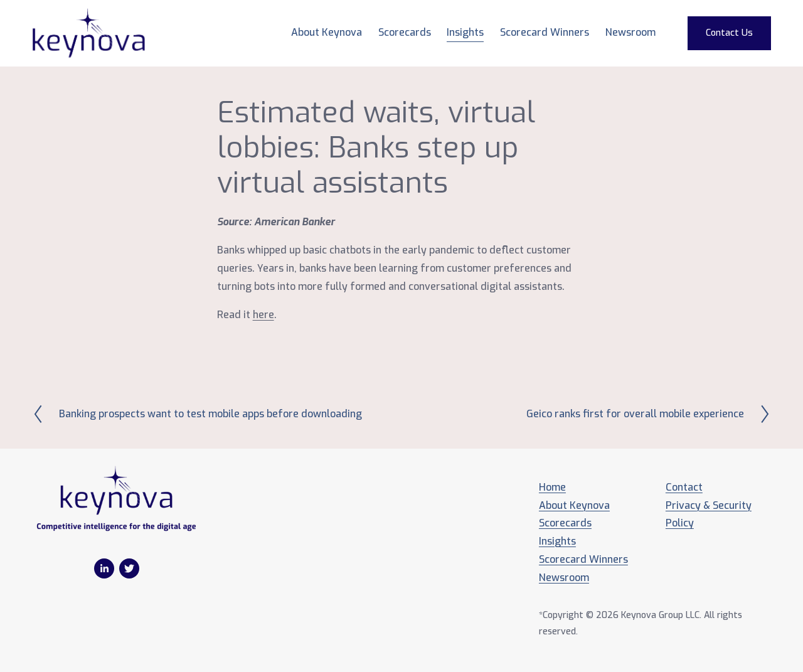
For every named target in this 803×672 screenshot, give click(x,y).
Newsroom (630, 32)
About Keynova (327, 32)
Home (552, 487)
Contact (684, 487)
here (263, 315)
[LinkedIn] (104, 568)
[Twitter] (129, 568)
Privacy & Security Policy (709, 515)
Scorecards (565, 523)
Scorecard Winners (545, 32)
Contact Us (729, 33)
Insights (465, 32)
